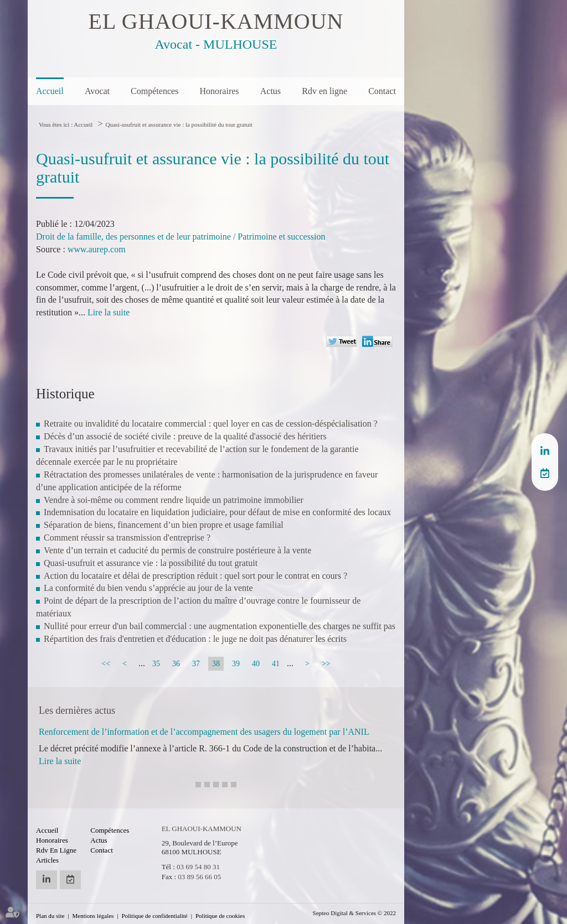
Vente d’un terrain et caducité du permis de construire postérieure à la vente (177, 550)
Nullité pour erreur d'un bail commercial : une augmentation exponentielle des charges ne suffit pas (220, 626)
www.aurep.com (97, 249)
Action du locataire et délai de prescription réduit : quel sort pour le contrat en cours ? (195, 576)
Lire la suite (109, 312)
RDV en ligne (545, 473)
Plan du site (50, 916)
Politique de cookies (220, 916)
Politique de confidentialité (155, 916)
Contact (382, 91)
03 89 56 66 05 (199, 877)
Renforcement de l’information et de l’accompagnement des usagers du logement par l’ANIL (204, 732)
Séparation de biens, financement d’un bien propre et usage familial (164, 525)
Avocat (97, 91)
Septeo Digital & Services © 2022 (354, 913)
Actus (270, 91)
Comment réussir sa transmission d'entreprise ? (127, 538)
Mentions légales (93, 916)
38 (216, 664)
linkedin (545, 451)
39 (236, 664)
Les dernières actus (77, 710)
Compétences (154, 91)
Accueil (50, 91)
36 (176, 664)
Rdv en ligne (324, 91)
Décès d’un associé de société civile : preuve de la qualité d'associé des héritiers (185, 436)
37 (196, 664)
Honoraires (219, 91)
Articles (47, 860)
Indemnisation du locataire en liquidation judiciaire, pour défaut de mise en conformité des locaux (217, 512)
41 (276, 664)
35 (156, 664)
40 (256, 664)
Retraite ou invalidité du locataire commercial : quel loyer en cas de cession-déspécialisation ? (211, 424)
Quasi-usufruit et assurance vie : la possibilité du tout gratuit (179, 124)
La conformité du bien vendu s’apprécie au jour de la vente (148, 588)
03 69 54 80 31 (198, 867)
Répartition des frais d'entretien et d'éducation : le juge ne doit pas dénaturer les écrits (195, 639)
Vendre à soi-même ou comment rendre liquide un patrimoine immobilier (174, 500)
